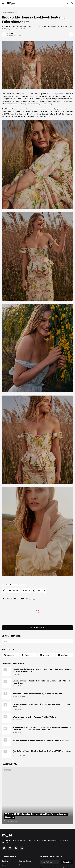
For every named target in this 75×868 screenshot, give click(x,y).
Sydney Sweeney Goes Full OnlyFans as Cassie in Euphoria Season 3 (41, 740)
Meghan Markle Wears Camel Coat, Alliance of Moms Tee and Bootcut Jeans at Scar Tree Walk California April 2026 (42, 729)
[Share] (71, 34)
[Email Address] (50, 862)
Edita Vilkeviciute (13, 13)
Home (4, 13)
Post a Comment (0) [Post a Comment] (38, 628)
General (5, 865)
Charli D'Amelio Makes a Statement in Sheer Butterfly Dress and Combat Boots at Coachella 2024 (43, 670)
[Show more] (45, 591)
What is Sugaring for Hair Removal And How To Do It (34, 717)
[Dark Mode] (68, 4)
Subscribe (67, 862)
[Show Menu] (3, 4)
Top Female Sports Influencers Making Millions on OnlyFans (37, 694)
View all (32, 599)
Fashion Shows (25, 861)
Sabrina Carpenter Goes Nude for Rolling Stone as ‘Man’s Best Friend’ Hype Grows (42, 682)
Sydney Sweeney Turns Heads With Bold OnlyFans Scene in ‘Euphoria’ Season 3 (42, 705)
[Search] (72, 4)
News (21, 865)
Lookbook (21, 585)
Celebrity (5, 861)
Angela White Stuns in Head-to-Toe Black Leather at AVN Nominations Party (42, 752)
